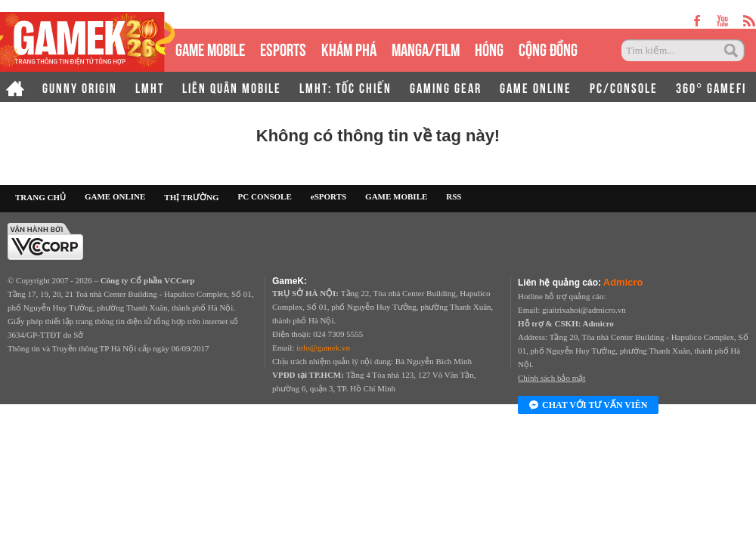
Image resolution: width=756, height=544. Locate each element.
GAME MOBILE (210, 48)
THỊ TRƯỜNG (191, 197)
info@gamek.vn (323, 348)
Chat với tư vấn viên (588, 406)
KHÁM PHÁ (349, 48)
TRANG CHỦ (40, 197)
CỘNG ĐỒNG (548, 48)
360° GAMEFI (711, 87)
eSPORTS (283, 48)
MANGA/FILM (426, 48)
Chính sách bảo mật (552, 378)
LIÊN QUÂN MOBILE (232, 87)
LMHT (150, 87)
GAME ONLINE (536, 87)
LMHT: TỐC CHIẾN (345, 87)
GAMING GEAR (446, 87)
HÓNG (489, 48)
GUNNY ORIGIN (80, 87)
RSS (454, 196)
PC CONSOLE (265, 196)
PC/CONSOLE (624, 87)
